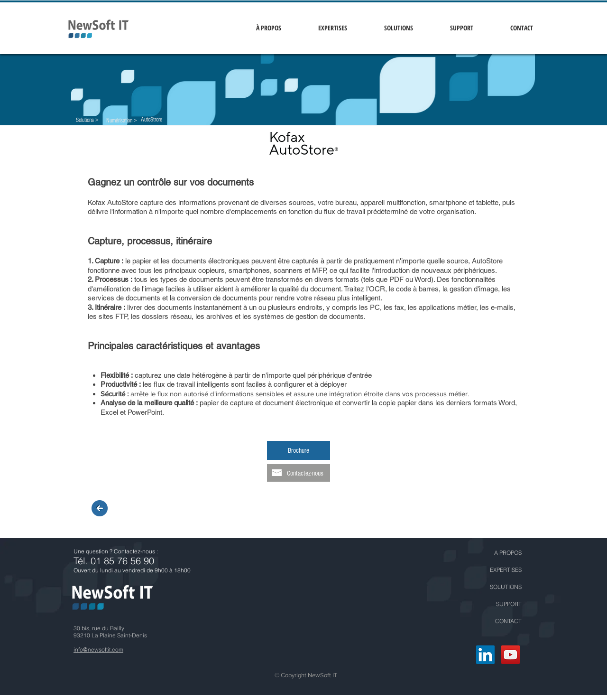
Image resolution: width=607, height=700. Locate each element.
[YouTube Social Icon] (510, 655)
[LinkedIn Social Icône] (485, 655)
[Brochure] (299, 450)
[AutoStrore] (152, 120)
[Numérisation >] (121, 121)
